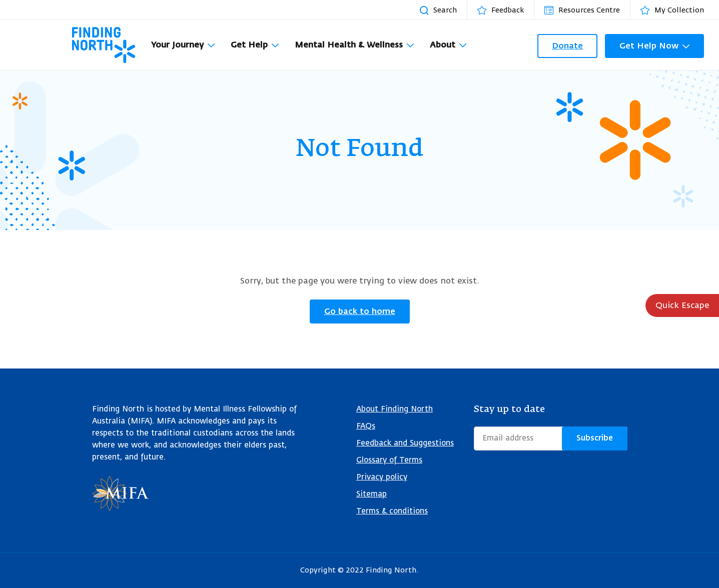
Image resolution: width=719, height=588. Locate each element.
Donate (567, 46)
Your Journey (177, 45)
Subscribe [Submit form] (595, 438)
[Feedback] (506, 10)
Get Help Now (649, 46)
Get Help (249, 45)
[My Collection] (677, 10)
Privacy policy (382, 477)
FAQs (366, 426)
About (443, 45)
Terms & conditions (392, 511)
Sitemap (372, 494)
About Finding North (395, 409)
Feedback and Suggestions (405, 443)
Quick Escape (682, 305)
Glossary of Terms (389, 460)
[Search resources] (443, 10)
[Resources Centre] (587, 10)
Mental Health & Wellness (349, 45)
